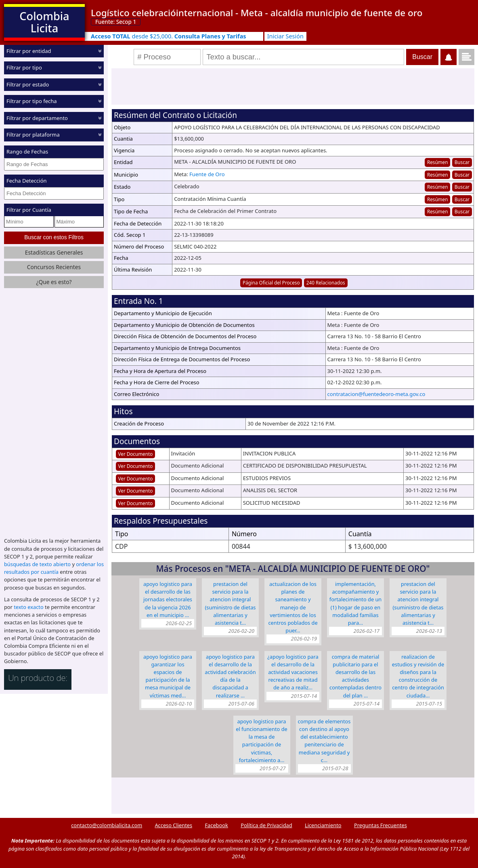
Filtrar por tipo (24, 67)
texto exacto (28, 607)
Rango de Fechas (27, 152)
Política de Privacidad (266, 825)
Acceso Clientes (173, 825)
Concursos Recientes (54, 267)
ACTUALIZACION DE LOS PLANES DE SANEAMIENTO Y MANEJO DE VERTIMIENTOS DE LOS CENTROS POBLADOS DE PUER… (293, 607)
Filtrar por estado (28, 84)
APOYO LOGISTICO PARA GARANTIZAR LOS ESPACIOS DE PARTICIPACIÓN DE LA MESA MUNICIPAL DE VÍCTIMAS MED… (168, 676)
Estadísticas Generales (54, 252)
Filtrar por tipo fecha (32, 101)
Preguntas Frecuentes (381, 825)
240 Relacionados (326, 282)
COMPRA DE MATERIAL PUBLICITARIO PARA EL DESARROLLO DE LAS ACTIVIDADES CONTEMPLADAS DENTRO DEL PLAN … (355, 676)
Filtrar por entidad (29, 51)
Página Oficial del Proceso (271, 282)
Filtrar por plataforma (33, 135)
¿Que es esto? (54, 282)
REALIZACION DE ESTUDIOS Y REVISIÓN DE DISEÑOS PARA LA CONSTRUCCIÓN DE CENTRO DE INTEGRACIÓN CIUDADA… (418, 676)
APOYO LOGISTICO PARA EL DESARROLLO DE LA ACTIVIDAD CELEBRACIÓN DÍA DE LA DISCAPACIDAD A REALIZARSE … (230, 676)
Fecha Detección (27, 181)
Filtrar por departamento (37, 118)
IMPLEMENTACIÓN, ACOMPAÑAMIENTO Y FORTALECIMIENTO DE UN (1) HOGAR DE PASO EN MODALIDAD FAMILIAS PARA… (356, 603)
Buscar (462, 162)
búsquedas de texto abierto (37, 564)
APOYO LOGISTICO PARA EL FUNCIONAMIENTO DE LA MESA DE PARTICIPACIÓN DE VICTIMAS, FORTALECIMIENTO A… (262, 741)
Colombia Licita (44, 22)
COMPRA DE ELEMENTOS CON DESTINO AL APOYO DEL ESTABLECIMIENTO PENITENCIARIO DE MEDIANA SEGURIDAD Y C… (324, 741)
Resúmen (437, 162)
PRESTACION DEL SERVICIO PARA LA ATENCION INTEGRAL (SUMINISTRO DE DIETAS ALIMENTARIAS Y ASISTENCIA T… (231, 603)
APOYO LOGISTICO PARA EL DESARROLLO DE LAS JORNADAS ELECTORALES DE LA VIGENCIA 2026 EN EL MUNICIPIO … (168, 599)
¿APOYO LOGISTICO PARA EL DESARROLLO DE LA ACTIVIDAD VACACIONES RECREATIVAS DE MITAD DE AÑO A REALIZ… (293, 672)
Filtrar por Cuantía (29, 210)
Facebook (216, 825)
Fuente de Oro (207, 174)
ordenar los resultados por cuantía (54, 568)
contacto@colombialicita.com (107, 825)
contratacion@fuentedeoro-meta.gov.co (376, 394)
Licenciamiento (323, 825)
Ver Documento (136, 454)
